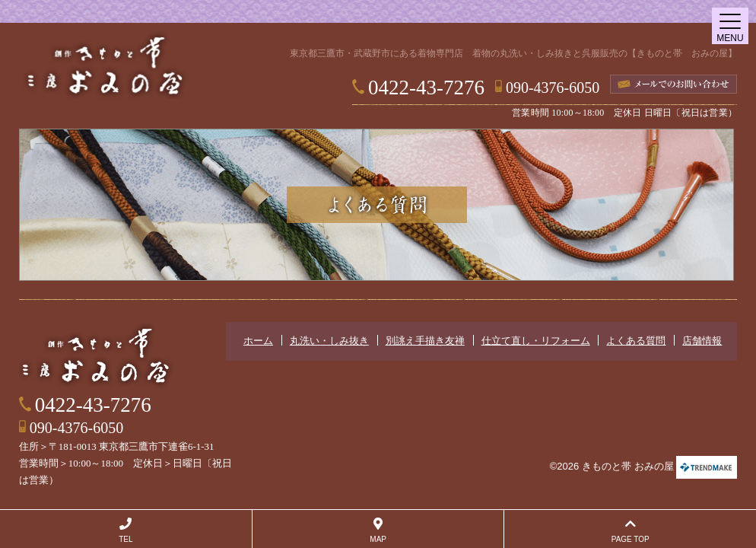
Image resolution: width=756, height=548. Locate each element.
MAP (378, 530)
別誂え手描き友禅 (425, 341)
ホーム (258, 341)
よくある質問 (636, 341)
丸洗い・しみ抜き (329, 341)
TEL (126, 530)
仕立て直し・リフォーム (536, 341)
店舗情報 (702, 341)
